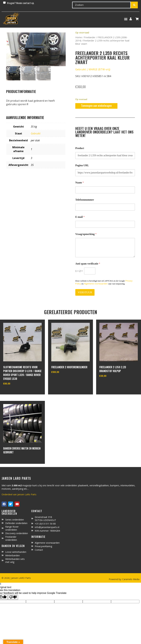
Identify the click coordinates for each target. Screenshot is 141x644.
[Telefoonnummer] (105, 207)
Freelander (90, 37)
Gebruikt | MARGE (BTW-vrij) (93, 69)
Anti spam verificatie (88, 264)
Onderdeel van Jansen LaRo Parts (19, 494)
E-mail (80, 217)
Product (80, 148)
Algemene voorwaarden (96, 284)
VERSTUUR (85, 292)
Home (79, 37)
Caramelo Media (131, 579)
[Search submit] (134, 5)
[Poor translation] (13, 597)
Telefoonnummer (85, 200)
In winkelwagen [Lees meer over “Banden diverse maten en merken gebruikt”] (15, 461)
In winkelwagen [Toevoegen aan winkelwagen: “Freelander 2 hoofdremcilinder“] (63, 380)
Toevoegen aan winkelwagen (96, 106)
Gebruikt (36, 133)
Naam (80, 183)
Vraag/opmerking (86, 234)
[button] (126, 19)
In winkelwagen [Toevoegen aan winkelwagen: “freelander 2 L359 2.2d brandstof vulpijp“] (111, 384)
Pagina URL (82, 165)
